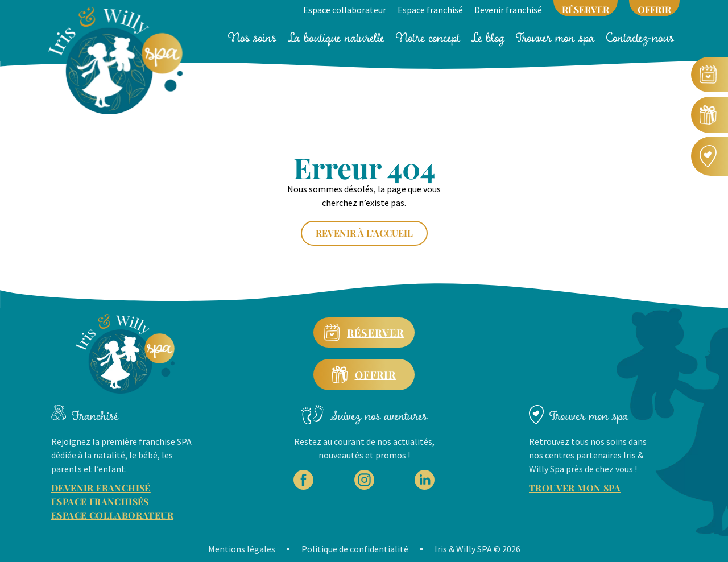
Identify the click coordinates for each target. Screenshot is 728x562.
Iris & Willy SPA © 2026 (477, 549)
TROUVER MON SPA (575, 488)
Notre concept (428, 37)
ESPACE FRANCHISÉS (100, 501)
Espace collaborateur (345, 10)
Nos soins (252, 37)
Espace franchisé (430, 10)
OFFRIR (654, 9)
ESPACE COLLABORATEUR (112, 515)
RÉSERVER (586, 9)
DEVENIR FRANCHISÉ (101, 488)
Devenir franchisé (508, 10)
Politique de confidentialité (355, 549)
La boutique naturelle (336, 37)
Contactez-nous (640, 37)
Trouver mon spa (555, 37)
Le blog (488, 37)
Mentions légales (242, 549)
